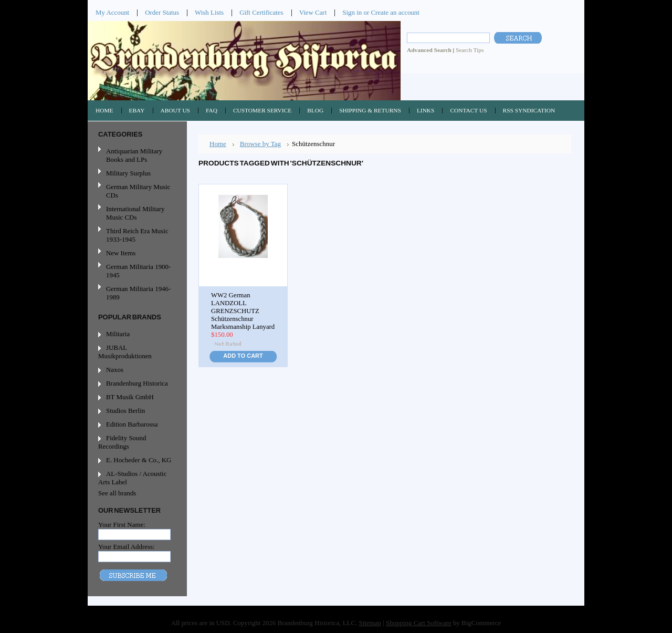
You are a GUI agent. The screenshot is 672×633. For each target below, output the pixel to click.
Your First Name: (122, 525)
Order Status (162, 12)
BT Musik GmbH (130, 397)
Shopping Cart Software (419, 623)
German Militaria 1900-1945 (136, 271)
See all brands (117, 493)
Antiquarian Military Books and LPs (134, 155)
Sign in (352, 12)
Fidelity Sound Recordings (122, 442)
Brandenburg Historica (137, 383)
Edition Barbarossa (132, 424)
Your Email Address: (127, 547)
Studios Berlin (125, 411)
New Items (121, 253)
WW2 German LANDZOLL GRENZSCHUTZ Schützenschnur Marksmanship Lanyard (243, 311)
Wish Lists (209, 12)
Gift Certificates (261, 12)
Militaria (118, 334)
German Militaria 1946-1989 (138, 293)
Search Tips (470, 50)
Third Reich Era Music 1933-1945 (137, 235)
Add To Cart (243, 356)
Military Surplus (128, 173)
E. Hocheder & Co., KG (139, 460)
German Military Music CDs (136, 191)
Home (218, 144)
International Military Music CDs (135, 213)
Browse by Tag (260, 144)
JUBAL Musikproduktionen (125, 352)
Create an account (395, 12)
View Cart (313, 12)
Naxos (115, 370)
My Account (112, 12)
